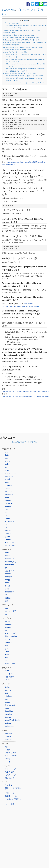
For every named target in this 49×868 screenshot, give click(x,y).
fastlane (8, 723)
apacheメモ (10, 559)
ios (6, 467)
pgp (6, 693)
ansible (8, 574)
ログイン (9, 762)
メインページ (10, 769)
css (6, 608)
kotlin (7, 464)
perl (6, 515)
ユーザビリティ (11, 611)
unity (7, 470)
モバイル (9, 674)
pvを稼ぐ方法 (10, 753)
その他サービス (11, 664)
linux (7, 553)
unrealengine (10, 473)
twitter (7, 621)
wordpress (9, 739)
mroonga (9, 491)
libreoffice (9, 711)
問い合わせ (9, 778)
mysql (7, 479)
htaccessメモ (10, 562)
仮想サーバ (9, 571)
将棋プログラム (11, 756)
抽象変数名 (9, 677)
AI (6, 661)
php (6, 452)
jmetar (7, 702)
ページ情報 (9, 804)
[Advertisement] (25, 416)
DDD (7, 680)
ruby (7, 512)
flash (7, 497)
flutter (7, 455)
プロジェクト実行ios (29, 442)
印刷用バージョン (12, 796)
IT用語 (8, 750)
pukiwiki (8, 736)
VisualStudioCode (12, 720)
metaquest (9, 726)
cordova (8, 533)
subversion (9, 565)
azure (7, 654)
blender (8, 539)
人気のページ (10, 775)
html (7, 527)
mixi (6, 630)
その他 (8, 759)
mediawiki (9, 733)
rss (6, 524)
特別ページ (9, 793)
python (8, 518)
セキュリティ (10, 543)
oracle (7, 488)
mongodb (9, 494)
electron (8, 500)
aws (6, 645)
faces (7, 589)
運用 (7, 601)
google (8, 639)
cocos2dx (9, 503)
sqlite (7, 482)
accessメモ (10, 521)
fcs (6, 595)
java (7, 458)
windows (8, 696)
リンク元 (9, 785)
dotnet (7, 556)
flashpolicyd (10, 592)
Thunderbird (10, 705)
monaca (8, 530)
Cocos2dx (9, 10)
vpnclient (9, 714)
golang (8, 536)
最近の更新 (9, 772)
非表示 (26, 20)
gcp (6, 648)
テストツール (10, 546)
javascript (9, 476)
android (8, 461)
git (6, 568)
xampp (8, 580)
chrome (8, 690)
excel (7, 708)
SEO (7, 671)
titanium (8, 506)
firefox (7, 687)
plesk (7, 651)
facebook (9, 624)
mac (7, 699)
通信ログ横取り (11, 636)
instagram (9, 627)
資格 (7, 747)
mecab (8, 586)
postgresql (9, 485)
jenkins (8, 598)
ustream (8, 642)
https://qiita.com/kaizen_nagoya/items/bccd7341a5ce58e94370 (25, 391)
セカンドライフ (11, 633)
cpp (6, 509)
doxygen (8, 717)
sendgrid (8, 577)
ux (6, 614)
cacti (7, 583)
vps (6, 657)
